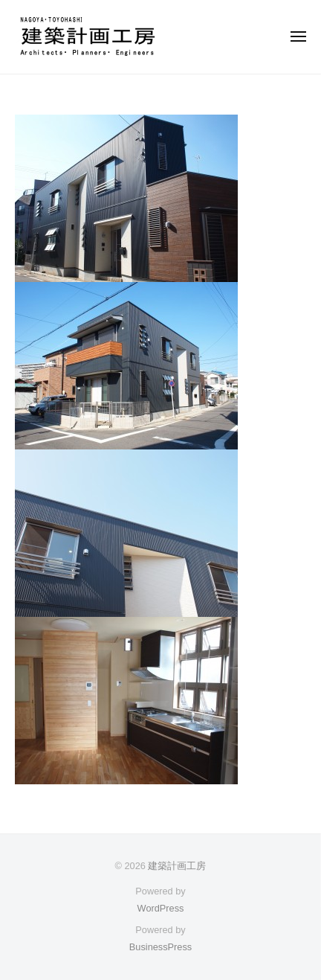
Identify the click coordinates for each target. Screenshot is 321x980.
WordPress (161, 908)
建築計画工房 (177, 866)
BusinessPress (160, 947)
